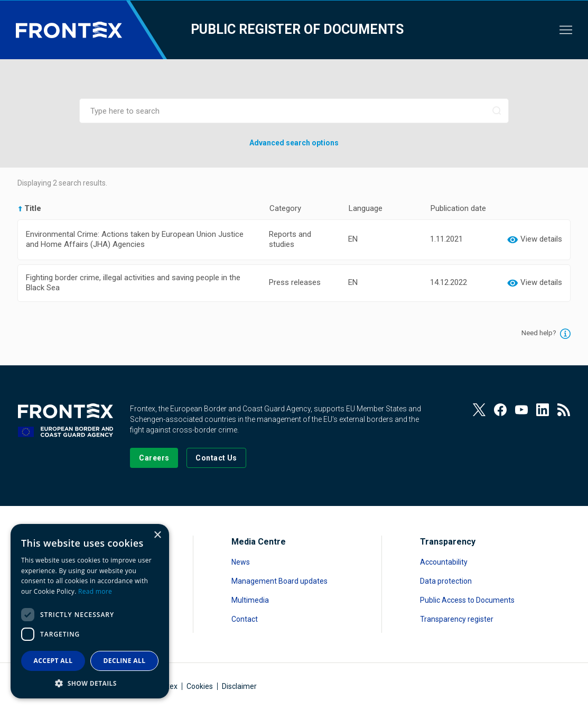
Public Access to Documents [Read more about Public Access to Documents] (467, 600)
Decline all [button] (125, 661)
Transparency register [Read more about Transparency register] (457, 619)
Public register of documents (297, 29)
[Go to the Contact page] (216, 458)
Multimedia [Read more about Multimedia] (250, 600)
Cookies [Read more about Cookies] (200, 686)
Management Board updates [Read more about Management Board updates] (279, 581)
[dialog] (90, 611)
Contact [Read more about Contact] (245, 619)
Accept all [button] (53, 661)
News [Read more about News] (241, 562)
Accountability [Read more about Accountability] (444, 562)
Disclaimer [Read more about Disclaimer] (239, 686)
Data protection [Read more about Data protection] (446, 581)
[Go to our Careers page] (154, 458)
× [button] (157, 535)
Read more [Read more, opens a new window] (95, 591)
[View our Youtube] (521, 410)
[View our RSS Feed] (564, 410)
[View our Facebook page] (500, 410)
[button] (90, 683)
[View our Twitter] (479, 410)
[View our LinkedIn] (543, 410)
